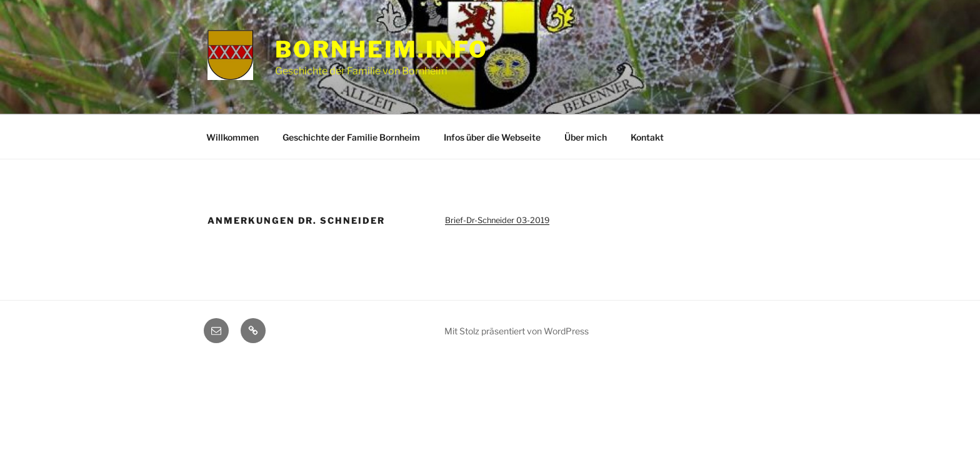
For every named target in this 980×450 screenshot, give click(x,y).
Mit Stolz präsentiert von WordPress (517, 331)
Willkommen (232, 137)
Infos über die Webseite (492, 137)
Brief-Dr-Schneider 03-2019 (497, 220)
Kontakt (647, 137)
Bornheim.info (381, 49)
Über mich (586, 137)
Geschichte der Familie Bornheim (351, 137)
